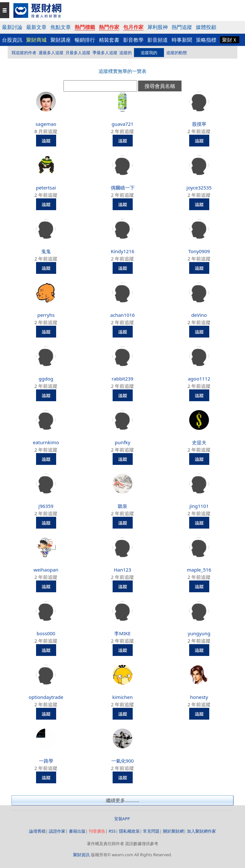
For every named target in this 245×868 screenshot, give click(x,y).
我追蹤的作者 (24, 53)
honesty (199, 697)
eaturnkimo (46, 442)
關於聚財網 (173, 831)
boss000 (46, 633)
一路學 (46, 761)
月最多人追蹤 (78, 53)
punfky (123, 442)
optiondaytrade (46, 697)
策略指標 (206, 40)
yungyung (199, 633)
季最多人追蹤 (105, 53)
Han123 (123, 570)
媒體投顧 (206, 27)
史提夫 (199, 442)
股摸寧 (199, 124)
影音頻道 (158, 40)
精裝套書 (109, 40)
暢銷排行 (85, 40)
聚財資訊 (81, 855)
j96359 (46, 506)
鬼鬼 (46, 251)
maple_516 (199, 570)
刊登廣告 (97, 831)
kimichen (122, 697)
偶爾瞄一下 (123, 188)
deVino (199, 315)
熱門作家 (109, 27)
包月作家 (133, 27)
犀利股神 (158, 27)
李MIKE (122, 633)
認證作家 (57, 831)
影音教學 (133, 40)
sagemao (46, 124)
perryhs (46, 315)
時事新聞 (182, 40)
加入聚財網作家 (201, 831)
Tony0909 (199, 251)
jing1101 (199, 506)
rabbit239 (122, 379)
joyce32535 (199, 188)
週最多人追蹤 (51, 53)
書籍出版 (77, 831)
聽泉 (122, 506)
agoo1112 (199, 379)
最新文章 (36, 27)
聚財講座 (61, 40)
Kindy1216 (122, 251)
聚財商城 (36, 40)
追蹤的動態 (177, 53)
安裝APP (123, 819)
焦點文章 (61, 27)
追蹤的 (126, 53)
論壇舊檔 (37, 831)
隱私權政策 (129, 831)
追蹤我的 (149, 53)
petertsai (46, 188)
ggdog (46, 379)
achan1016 (123, 315)
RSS (112, 831)
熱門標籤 (85, 27)
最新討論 (12, 27)
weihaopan (46, 570)
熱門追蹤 (182, 27)
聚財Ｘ (230, 40)
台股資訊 (12, 40)
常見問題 (151, 831)
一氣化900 (123, 761)
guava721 (123, 124)
